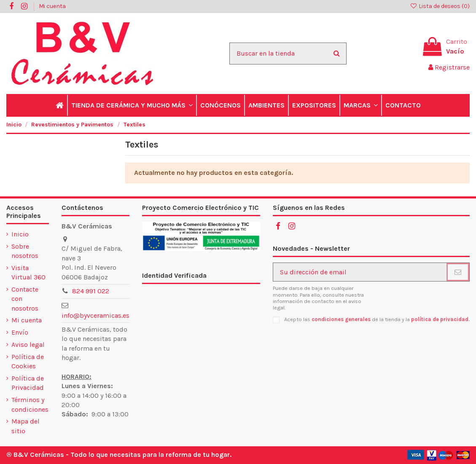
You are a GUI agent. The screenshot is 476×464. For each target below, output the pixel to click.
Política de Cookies (28, 361)
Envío (20, 332)
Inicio (20, 234)
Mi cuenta (52, 6)
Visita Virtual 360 (28, 272)
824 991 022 (91, 291)
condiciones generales (341, 319)
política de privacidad (440, 319)
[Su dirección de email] (360, 272)
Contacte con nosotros (25, 299)
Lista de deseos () (440, 6)
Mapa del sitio (26, 426)
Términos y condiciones (30, 404)
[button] (132, 105)
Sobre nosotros (25, 251)
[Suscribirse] (458, 272)
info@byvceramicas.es (95, 315)
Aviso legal (28, 345)
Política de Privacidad (28, 383)
